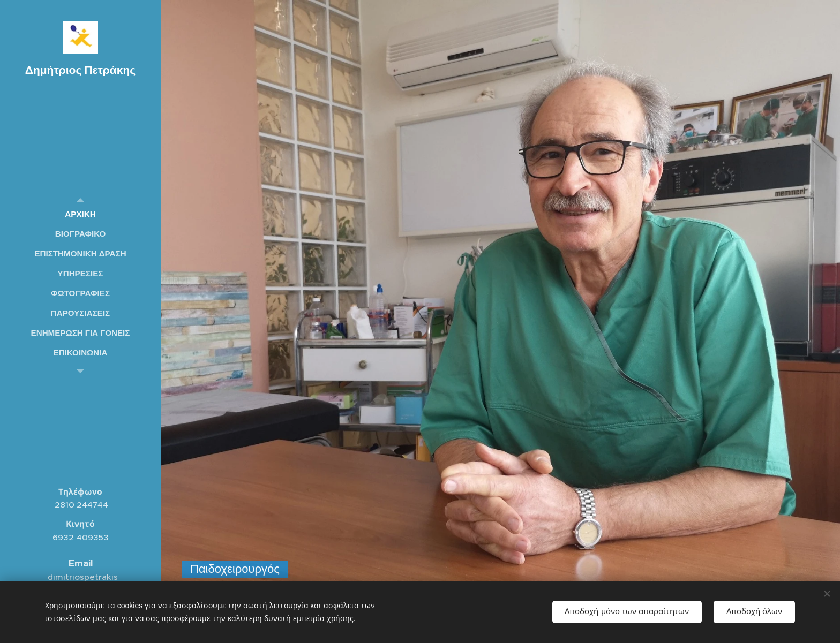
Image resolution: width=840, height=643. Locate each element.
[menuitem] (80, 214)
